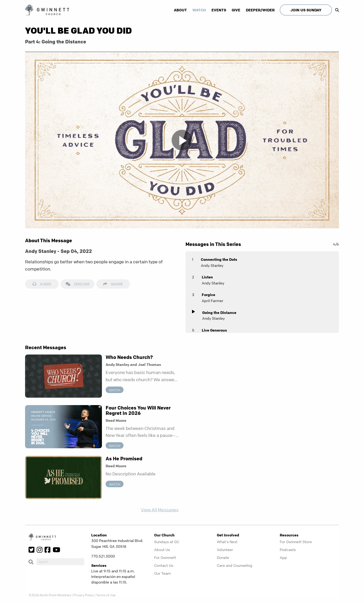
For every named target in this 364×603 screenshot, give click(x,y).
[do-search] (60, 562)
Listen (207, 277)
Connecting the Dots (219, 259)
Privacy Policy (84, 595)
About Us (162, 550)
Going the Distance (219, 313)
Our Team (162, 573)
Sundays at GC (167, 542)
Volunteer (225, 550)
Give (236, 10)
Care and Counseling (235, 565)
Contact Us (164, 565)
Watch (199, 10)
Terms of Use (106, 595)
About (180, 10)
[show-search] (336, 10)
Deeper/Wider (260, 10)
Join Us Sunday (306, 10)
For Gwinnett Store (296, 542)
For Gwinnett (165, 558)
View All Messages (160, 510)
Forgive (208, 295)
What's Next (227, 542)
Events (219, 10)
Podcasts (288, 550)
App (283, 558)
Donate (223, 558)
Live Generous (214, 330)
